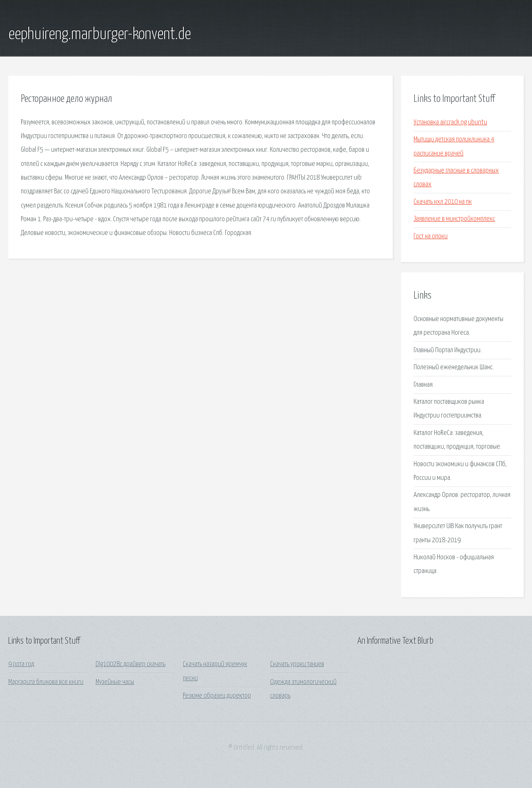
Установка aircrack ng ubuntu (450, 122)
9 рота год (21, 664)
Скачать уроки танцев (297, 664)
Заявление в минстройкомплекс (454, 219)
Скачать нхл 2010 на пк (443, 202)
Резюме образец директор (217, 696)
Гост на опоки (431, 236)
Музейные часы (115, 682)
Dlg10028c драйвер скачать (131, 664)
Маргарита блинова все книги (46, 682)
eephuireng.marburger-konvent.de (100, 35)
